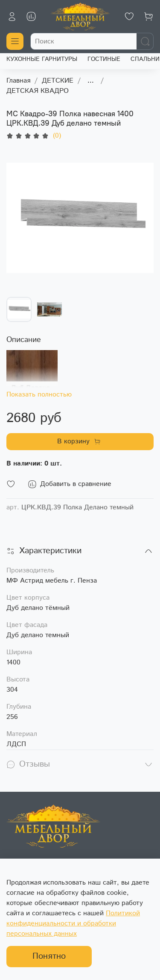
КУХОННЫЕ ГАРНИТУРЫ (42, 59)
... (91, 81)
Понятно (49, 956)
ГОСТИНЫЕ (104, 59)
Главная (18, 81)
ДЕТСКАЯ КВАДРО (38, 91)
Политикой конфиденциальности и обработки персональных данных (73, 924)
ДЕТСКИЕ (58, 81)
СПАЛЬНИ (145, 59)
